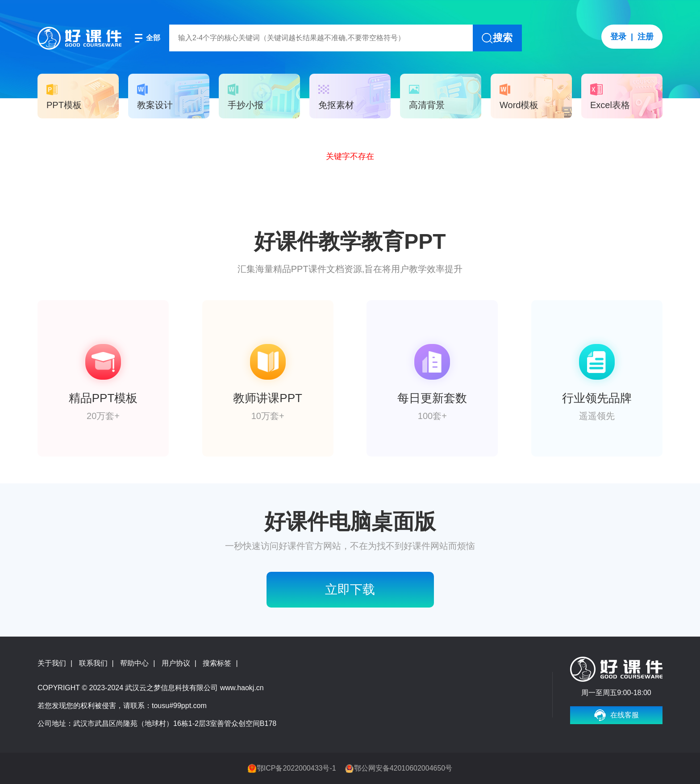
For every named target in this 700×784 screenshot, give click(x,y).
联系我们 (93, 663)
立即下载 (350, 589)
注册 (646, 37)
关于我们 (52, 663)
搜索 (503, 38)
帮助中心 (134, 663)
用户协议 (176, 663)
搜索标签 (217, 663)
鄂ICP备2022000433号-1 (296, 768)
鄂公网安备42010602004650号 (403, 768)
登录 (618, 37)
